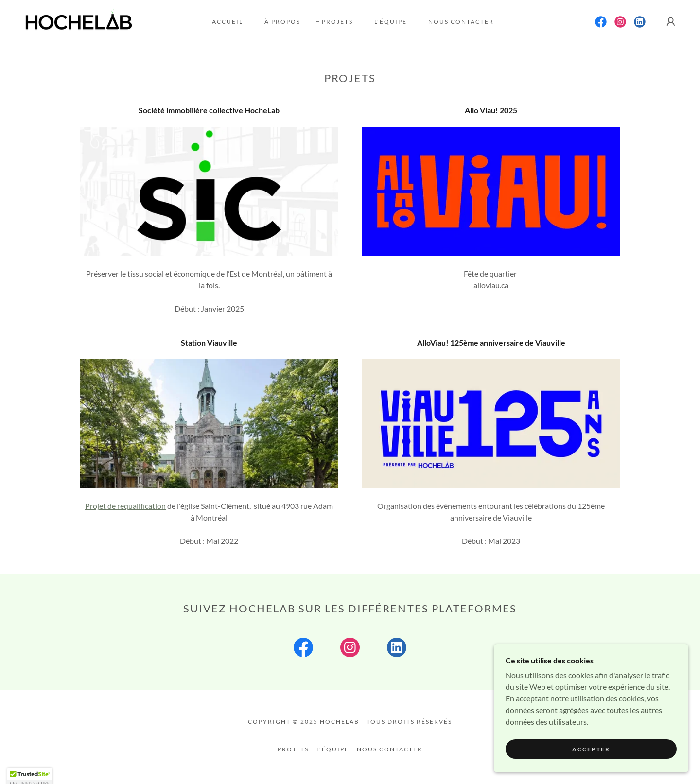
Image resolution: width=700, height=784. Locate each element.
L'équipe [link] (391, 22)
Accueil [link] (227, 22)
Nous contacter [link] (461, 22)
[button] (671, 22)
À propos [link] (282, 22)
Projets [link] (337, 22)
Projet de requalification (125, 506)
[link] (79, 21)
